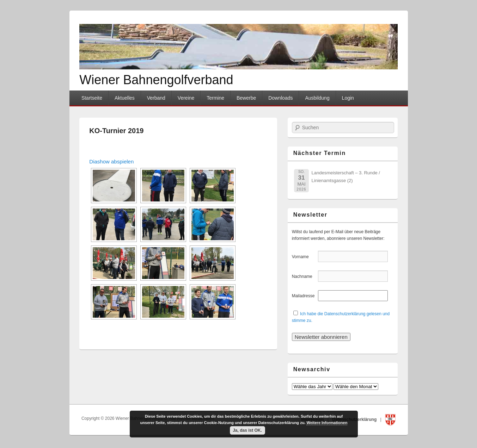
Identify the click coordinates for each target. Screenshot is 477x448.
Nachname (304, 276)
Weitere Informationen (327, 423)
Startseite (92, 98)
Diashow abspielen (111, 161)
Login (348, 98)
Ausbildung (317, 98)
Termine (215, 98)
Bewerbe (246, 98)
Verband (156, 98)
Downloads (280, 98)
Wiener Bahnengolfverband (156, 80)
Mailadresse (304, 296)
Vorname (304, 257)
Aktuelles (125, 98)
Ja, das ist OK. (247, 430)
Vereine (186, 98)
